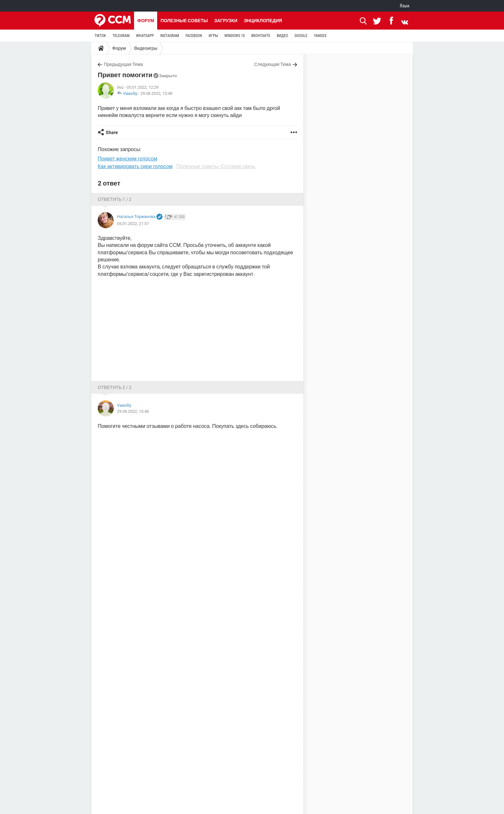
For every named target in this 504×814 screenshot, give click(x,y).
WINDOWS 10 (235, 36)
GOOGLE (301, 36)
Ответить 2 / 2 (115, 387)
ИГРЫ (213, 36)
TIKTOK (100, 36)
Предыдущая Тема (123, 64)
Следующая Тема (273, 64)
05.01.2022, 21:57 (133, 224)
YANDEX (320, 36)
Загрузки (226, 21)
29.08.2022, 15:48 (156, 93)
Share (112, 132)
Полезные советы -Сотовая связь (216, 166)
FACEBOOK (194, 36)
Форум (146, 21)
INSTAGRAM (170, 36)
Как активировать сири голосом (135, 166)
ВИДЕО (282, 36)
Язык (405, 6)
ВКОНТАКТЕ (261, 36)
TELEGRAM (121, 36)
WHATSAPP (145, 36)
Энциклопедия (263, 21)
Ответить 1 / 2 (115, 199)
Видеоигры (146, 48)
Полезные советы (184, 21)
